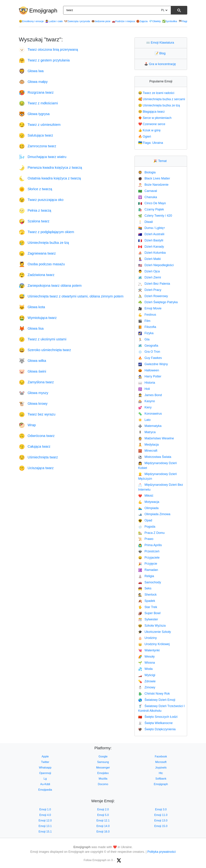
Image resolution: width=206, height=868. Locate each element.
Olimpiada (148, 508)
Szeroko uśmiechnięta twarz (45, 350)
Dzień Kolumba (152, 253)
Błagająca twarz (151, 112)
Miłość (146, 496)
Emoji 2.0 (103, 809)
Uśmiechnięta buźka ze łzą (44, 243)
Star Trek (148, 607)
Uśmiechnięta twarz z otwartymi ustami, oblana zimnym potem (71, 296)
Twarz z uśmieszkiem (40, 125)
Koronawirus (150, 414)
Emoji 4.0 (45, 815)
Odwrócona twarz (37, 436)
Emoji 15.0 (161, 826)
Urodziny (147, 638)
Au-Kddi (45, 784)
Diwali (145, 222)
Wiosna (146, 663)
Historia (147, 383)
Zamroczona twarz (38, 146)
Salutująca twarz (36, 135)
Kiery (145, 407)
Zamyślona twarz (36, 382)
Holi (144, 389)
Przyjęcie (148, 564)
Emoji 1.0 (45, 809)
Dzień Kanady (151, 247)
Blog (161, 53)
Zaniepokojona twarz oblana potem (50, 286)
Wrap (27, 425)
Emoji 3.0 (161, 809)
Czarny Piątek (151, 209)
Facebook (161, 756)
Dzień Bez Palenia (154, 284)
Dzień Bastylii (151, 240)
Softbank (161, 779)
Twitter (45, 762)
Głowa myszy (34, 393)
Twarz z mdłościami (38, 103)
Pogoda (147, 527)
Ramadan (148, 570)
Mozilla (103, 779)
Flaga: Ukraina (151, 143)
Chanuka (148, 197)
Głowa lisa (31, 328)
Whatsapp (45, 768)
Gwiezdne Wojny (153, 364)
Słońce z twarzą (36, 189)
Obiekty (155, 21)
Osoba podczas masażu (42, 264)
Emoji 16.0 (103, 832)
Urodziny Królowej (154, 644)
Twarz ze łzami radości (156, 93)
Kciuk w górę (149, 130)
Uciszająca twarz (36, 468)
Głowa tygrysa (34, 114)
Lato (144, 420)
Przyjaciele (149, 558)
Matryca (147, 432)
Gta (144, 339)
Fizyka (146, 333)
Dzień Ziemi (150, 277)
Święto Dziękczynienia (157, 729)
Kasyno (146, 401)
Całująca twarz (35, 446)
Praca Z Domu (151, 533)
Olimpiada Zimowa (154, 514)
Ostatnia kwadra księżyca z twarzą (50, 178)
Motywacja (149, 502)
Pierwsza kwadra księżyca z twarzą (51, 168)
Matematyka (150, 426)
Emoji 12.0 (45, 820)
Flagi (183, 21)
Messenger (103, 768)
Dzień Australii (151, 234)
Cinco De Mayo (152, 203)
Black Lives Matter (154, 178)
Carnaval (148, 191)
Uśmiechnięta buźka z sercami (162, 99)
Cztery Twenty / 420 (155, 216)
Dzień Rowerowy (153, 296)
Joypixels (161, 768)
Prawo (146, 539)
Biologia (147, 172)
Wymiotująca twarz (38, 318)
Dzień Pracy (150, 290)
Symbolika (170, 21)
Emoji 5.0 (103, 815)
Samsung (103, 762)
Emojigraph (43, 11)
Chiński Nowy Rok (154, 694)
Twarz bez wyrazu (37, 414)
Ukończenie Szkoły (155, 632)
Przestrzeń (149, 551)
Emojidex (103, 773)
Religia (146, 576)
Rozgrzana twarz (36, 92)
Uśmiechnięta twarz (38, 457)
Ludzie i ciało (54, 21)
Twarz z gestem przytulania (44, 60)
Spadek (147, 601)
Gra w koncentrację (161, 64)
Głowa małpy (33, 82)
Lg (45, 779)
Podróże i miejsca (123, 21)
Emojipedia (45, 790)
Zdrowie (147, 681)
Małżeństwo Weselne (156, 438)
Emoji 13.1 (45, 826)
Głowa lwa (31, 71)
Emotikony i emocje (31, 21)
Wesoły (146, 657)
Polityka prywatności (161, 852)
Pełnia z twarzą (35, 210)
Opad (145, 520)
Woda (145, 669)
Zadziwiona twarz (37, 275)
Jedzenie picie (101, 21)
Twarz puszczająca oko (41, 200)
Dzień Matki (149, 259)
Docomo (103, 784)
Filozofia (147, 327)
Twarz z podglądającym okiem (47, 232)
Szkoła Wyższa (152, 626)
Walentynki (149, 650)
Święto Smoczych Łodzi (158, 717)
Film (144, 321)
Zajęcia (142, 21)
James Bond (150, 395)
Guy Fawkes (150, 358)
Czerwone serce (152, 124)
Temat (161, 161)
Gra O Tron (149, 352)
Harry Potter (150, 376)
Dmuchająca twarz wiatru (43, 157)
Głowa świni (33, 371)
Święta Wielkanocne (155, 723)
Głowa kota (32, 307)
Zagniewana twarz (37, 253)
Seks (145, 588)
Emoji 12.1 (103, 820)
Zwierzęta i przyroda (77, 21)
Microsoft (161, 762)
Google (103, 756)
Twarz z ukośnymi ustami (43, 339)
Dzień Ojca (149, 271)
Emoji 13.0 (161, 820)
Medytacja (148, 445)
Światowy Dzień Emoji (157, 700)
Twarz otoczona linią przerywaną (49, 49)
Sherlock (147, 595)
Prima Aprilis (150, 545)
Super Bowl (149, 613)
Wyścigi (147, 675)
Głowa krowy (33, 404)
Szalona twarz (34, 221)
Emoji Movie (150, 308)
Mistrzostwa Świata (155, 457)
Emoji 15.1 (45, 832)
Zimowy (147, 687)
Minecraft (148, 451)
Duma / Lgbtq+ (152, 228)
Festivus (147, 315)
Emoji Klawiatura (161, 43)
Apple (45, 756)
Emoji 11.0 (161, 815)
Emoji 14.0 (103, 826)
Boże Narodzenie (153, 185)
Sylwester (148, 619)
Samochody (150, 582)
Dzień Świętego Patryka (158, 302)
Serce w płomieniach (155, 118)
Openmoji (45, 773)
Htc (161, 773)
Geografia (148, 346)
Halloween (149, 370)
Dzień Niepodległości (156, 265)
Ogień (145, 137)
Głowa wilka (33, 361)
